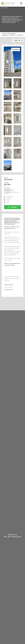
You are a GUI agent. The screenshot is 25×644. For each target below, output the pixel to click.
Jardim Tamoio (20, 35)
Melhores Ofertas (11, 34)
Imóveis (4, 34)
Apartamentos (5, 35)
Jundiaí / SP (12, 35)
